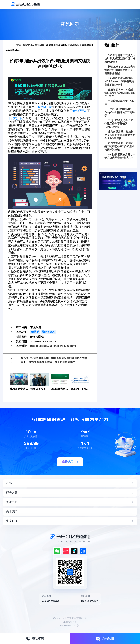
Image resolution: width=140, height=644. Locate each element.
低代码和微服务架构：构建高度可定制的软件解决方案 (56, 358)
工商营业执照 (70, 622)
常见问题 (39, 45)
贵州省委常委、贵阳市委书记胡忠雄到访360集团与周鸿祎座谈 (119, 146)
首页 (19, 45)
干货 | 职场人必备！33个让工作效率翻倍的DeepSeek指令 (119, 124)
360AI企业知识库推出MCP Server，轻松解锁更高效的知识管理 (119, 81)
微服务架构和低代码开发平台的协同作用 (52, 362)
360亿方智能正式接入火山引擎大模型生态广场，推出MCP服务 (120, 59)
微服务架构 (48, 332)
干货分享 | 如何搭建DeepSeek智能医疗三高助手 (119, 112)
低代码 (35, 332)
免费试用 (105, 638)
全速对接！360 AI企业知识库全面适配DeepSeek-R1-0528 (120, 93)
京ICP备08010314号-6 (70, 625)
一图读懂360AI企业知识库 (120, 102)
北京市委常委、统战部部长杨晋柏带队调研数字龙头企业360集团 (120, 135)
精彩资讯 (28, 45)
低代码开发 (45, 107)
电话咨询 (35, 639)
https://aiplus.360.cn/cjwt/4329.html (53, 346)
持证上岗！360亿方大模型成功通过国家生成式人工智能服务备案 (120, 70)
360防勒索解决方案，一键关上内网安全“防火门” (120, 156)
